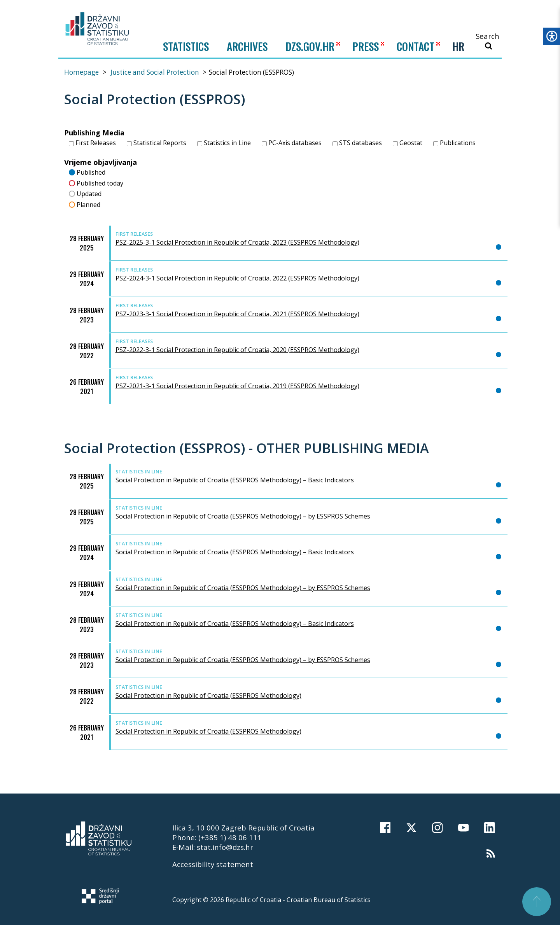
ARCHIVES (247, 46)
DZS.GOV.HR (310, 46)
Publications (454, 143)
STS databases (357, 143)
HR (458, 46)
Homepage (81, 72)
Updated (85, 193)
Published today (96, 183)
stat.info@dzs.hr (225, 847)
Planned (85, 204)
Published (87, 172)
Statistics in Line (224, 143)
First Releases (92, 143)
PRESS (366, 46)
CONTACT (416, 46)
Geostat (408, 143)
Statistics (186, 46)
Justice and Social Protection (155, 72)
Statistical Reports (157, 143)
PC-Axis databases (292, 143)
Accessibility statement (213, 864)
